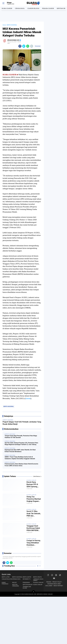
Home (4, 25)
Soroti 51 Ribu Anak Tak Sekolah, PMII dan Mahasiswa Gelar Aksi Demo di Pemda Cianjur (34, 514)
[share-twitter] (24, 46)
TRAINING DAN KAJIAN (27, 587)
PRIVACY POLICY (57, 582)
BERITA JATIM (6, 577)
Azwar (28, 398)
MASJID (14, 583)
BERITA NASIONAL (9, 406)
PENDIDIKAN (26, 583)
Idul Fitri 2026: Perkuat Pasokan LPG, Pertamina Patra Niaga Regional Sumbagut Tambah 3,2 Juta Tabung (21, 444)
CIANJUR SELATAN (33, 8)
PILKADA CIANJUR (48, 8)
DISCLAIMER (49, 586)
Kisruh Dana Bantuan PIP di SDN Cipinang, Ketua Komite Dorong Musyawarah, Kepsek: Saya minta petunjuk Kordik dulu (32, 484)
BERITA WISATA (37, 577)
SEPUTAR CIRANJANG (16, 585)
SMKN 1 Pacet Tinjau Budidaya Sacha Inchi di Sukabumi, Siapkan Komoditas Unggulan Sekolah (20, 458)
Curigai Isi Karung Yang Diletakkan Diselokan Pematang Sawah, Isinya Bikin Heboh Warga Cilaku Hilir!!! (34, 543)
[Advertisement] (34, 16)
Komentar (38, 46)
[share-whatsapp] (28, 46)
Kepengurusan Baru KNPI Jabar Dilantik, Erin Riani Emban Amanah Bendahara (20, 451)
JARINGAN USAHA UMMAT (38, 580)
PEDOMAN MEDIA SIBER (54, 584)
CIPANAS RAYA (20, 8)
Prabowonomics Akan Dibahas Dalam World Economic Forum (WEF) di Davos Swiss (21, 465)
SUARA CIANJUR (7, 8)
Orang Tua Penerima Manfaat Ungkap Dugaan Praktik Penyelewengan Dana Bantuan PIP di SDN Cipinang (34, 499)
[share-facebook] (20, 46)
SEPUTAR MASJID (28, 585)
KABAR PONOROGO (5, 583)
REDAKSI (49, 582)
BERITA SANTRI (27, 577)
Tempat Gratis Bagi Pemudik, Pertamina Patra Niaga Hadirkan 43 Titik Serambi (21, 437)
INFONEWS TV (27, 579)
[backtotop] (34, 592)
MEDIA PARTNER (58, 586)
